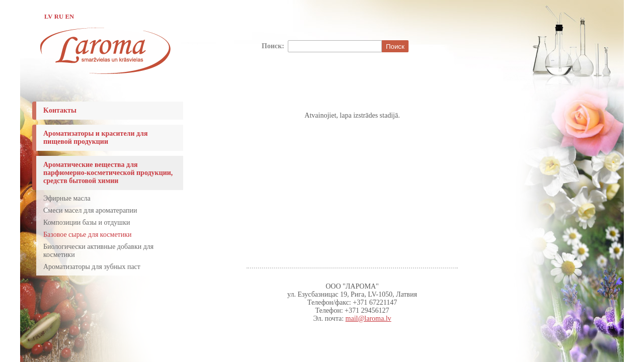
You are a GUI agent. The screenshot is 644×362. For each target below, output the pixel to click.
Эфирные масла (67, 198)
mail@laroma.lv (369, 319)
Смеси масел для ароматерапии (90, 210)
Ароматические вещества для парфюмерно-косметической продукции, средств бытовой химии (108, 173)
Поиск (395, 47)
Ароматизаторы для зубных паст (92, 267)
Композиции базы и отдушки (87, 222)
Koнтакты (60, 110)
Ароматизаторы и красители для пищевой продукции (96, 138)
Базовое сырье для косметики (88, 235)
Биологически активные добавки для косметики (98, 251)
